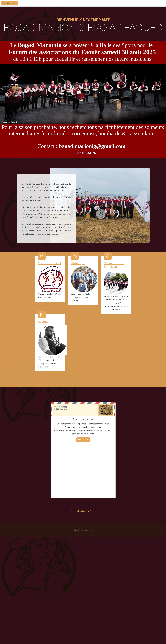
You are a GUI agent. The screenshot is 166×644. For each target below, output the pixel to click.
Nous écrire (83, 440)
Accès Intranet (9, 3)
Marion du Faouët (49, 263)
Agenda (43, 322)
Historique (78, 263)
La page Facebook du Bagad (83, 511)
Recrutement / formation (114, 265)
